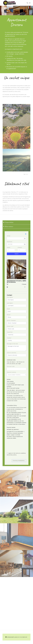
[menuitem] (27, 3)
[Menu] (30, 3)
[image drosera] (17, 138)
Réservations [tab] (8, 226)
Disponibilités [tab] (8, 222)
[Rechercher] (27, 3)
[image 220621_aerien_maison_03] (17, 115)
